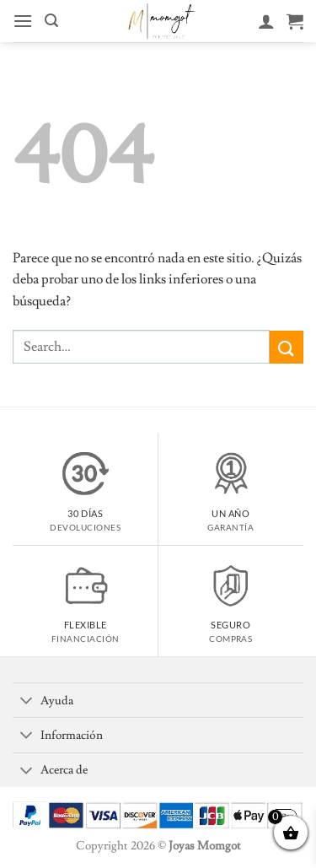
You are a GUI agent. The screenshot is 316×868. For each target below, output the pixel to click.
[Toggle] (26, 701)
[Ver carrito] (295, 21)
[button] (23, 21)
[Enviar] (287, 347)
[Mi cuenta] (266, 21)
